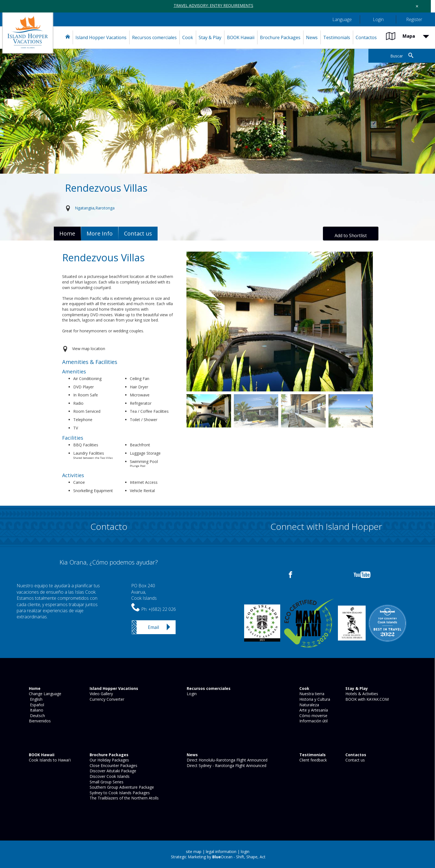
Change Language (45, 694)
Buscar (397, 56)
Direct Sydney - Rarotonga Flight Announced (226, 765)
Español (36, 705)
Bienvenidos (39, 721)
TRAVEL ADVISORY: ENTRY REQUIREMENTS (213, 5)
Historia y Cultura (314, 699)
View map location (89, 349)
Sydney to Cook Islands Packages (119, 793)
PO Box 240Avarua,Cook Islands (144, 592)
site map (194, 851)
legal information (221, 851)
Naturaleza (309, 705)
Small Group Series (106, 782)
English (35, 699)
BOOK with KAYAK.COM (366, 699)
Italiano (36, 710)
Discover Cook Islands (109, 776)
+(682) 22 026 (162, 609)
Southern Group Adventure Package (121, 787)
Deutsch (36, 716)
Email (153, 627)
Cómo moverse (313, 716)
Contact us (355, 760)
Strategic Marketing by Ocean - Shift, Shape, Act (218, 857)
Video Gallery (101, 694)
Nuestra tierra (311, 694)
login (245, 851)
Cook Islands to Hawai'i (49, 760)
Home (67, 233)
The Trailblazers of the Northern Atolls (124, 798)
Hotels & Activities (361, 694)
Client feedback (313, 760)
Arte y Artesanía (313, 710)
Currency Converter (106, 699)
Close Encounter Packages (113, 765)
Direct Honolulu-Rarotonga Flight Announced (227, 760)
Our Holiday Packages (109, 760)
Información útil (313, 721)
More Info (100, 233)
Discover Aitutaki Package (112, 771)
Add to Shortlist (351, 236)
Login (191, 694)
